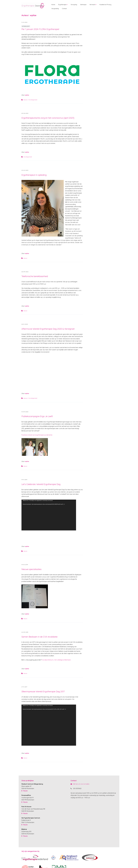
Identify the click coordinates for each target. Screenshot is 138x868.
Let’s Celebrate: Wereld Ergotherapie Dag (41, 484)
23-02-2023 (25, 170)
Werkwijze (83, 5)
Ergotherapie (62, 5)
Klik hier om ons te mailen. (80, 784)
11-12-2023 (24, 22)
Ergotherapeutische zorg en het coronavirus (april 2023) (48, 118)
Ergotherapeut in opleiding (34, 175)
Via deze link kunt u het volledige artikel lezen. (57, 660)
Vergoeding (55, 9)
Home (53, 5)
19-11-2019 (24, 480)
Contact (64, 9)
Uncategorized (33, 100)
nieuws (25, 100)
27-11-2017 (24, 687)
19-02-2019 (25, 565)
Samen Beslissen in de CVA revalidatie (39, 637)
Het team (92, 5)
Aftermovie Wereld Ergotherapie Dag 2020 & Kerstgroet (48, 329)
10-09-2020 (25, 412)
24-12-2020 (25, 324)
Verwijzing (74, 5)
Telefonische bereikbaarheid (35, 276)
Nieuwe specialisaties (31, 569)
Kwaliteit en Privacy (105, 5)
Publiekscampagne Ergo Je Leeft (37, 416)
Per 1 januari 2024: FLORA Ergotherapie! (40, 29)
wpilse (27, 95)
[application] (49, 515)
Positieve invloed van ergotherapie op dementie (37, 435)
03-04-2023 (25, 113)
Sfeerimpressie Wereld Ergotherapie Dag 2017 (43, 691)
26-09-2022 (25, 272)
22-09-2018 (25, 632)
